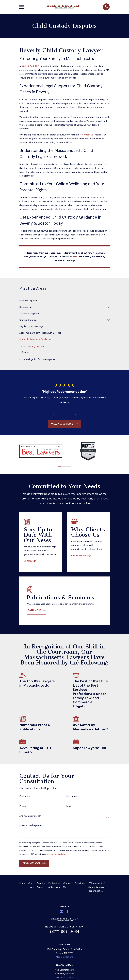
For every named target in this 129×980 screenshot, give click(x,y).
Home (22, 883)
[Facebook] (68, 912)
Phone (23, 806)
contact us (88, 135)
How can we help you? (31, 826)
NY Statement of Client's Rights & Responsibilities (96, 887)
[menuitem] (63, 301)
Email (69, 806)
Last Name (71, 796)
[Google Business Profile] (61, 912)
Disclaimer (80, 883)
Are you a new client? (30, 816)
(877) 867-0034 (64, 932)
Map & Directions (64, 957)
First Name (25, 796)
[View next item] (76, 415)
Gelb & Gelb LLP (30, 66)
